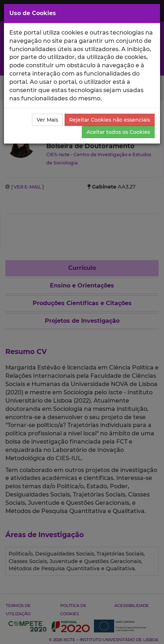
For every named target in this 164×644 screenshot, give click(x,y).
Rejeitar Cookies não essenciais (110, 120)
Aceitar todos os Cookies (118, 132)
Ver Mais (47, 120)
